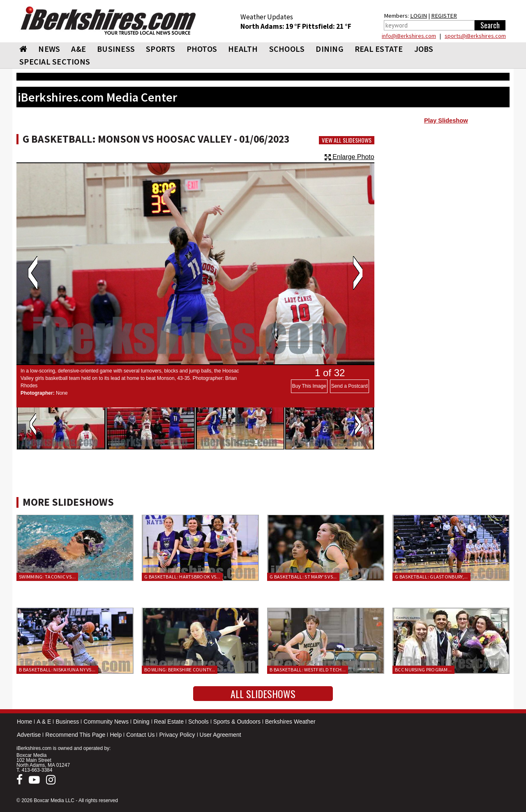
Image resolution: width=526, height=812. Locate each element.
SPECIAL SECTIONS (55, 61)
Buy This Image (309, 386)
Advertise (29, 735)
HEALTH (243, 49)
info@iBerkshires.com (409, 36)
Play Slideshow (446, 120)
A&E (78, 49)
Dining (141, 722)
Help (116, 735)
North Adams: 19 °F (271, 26)
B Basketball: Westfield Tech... (308, 670)
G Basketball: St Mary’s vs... (303, 577)
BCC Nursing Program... (423, 670)
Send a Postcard (350, 386)
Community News (106, 722)
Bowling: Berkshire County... (180, 670)
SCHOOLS (287, 49)
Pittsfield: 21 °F (327, 26)
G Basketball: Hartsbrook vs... (182, 577)
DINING (330, 49)
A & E (44, 722)
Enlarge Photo (350, 157)
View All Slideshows (347, 140)
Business (67, 722)
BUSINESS (116, 49)
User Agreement (220, 735)
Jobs (424, 49)
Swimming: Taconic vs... (47, 577)
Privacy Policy (177, 735)
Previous (33, 273)
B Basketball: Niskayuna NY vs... (57, 670)
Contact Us (140, 735)
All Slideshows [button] (263, 694)
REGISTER (444, 16)
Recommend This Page (75, 735)
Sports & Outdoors (237, 722)
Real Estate (169, 722)
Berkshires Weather (290, 722)
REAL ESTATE (379, 49)
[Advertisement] (446, 194)
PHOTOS (202, 49)
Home (24, 722)
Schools (198, 722)
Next (358, 273)
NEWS (49, 49)
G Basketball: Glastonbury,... (431, 577)
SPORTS (161, 49)
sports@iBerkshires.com (475, 36)
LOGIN (419, 16)
